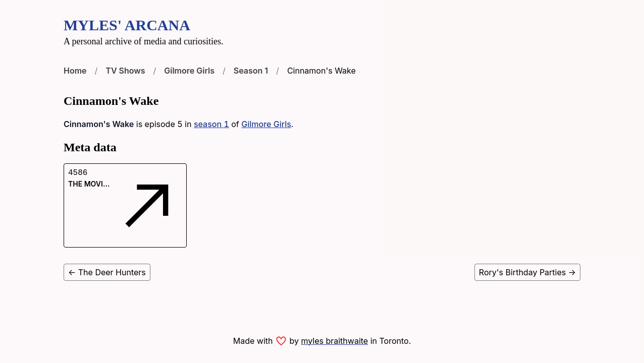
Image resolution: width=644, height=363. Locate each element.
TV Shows (125, 71)
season (211, 124)
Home (75, 71)
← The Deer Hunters (107, 272)
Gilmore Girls (189, 71)
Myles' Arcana (127, 25)
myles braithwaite (334, 341)
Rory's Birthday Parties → (527, 272)
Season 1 (251, 71)
